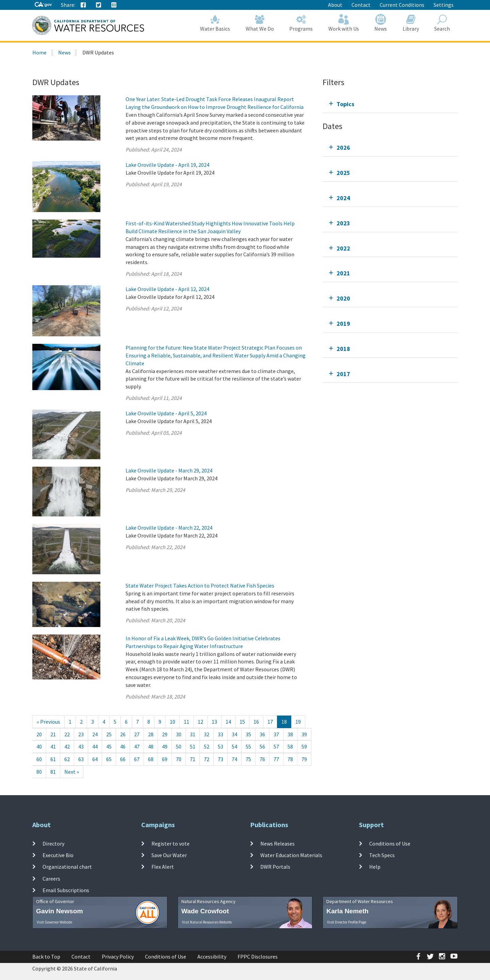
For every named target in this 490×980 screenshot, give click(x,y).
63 (81, 759)
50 (179, 746)
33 (220, 734)
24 (95, 734)
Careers (51, 879)
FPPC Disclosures (258, 957)
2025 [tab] (343, 173)
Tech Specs (382, 855)
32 (207, 734)
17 (270, 722)
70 (179, 759)
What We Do (260, 23)
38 (290, 734)
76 (262, 759)
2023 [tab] (343, 223)
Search (442, 23)
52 (207, 746)
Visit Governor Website (54, 922)
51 (193, 746)
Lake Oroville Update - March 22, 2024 (169, 528)
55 (248, 746)
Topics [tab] (345, 104)
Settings (444, 5)
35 (248, 734)
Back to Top (46, 957)
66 (123, 759)
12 (200, 722)
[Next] (72, 772)
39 (304, 734)
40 (39, 746)
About (335, 5)
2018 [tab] (343, 349)
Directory (53, 844)
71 (193, 759)
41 (53, 746)
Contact (361, 5)
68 (151, 759)
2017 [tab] (343, 374)
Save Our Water (169, 855)
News (381, 23)
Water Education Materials (291, 855)
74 (234, 759)
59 (304, 746)
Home (39, 52)
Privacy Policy (118, 957)
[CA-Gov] (43, 5)
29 (165, 734)
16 (256, 722)
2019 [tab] (343, 324)
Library (411, 23)
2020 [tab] (343, 298)
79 (304, 759)
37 (276, 734)
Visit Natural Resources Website (207, 922)
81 (53, 772)
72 (207, 759)
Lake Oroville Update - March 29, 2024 (169, 470)
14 (228, 722)
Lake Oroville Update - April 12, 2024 (167, 289)
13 (214, 722)
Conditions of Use (390, 844)
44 (95, 746)
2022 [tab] (343, 248)
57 (276, 746)
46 (123, 746)
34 (234, 734)
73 (220, 759)
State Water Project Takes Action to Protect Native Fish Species (200, 585)
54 (234, 746)
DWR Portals (275, 867)
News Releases (277, 844)
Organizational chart (67, 867)
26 (123, 734)
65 (109, 759)
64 (95, 759)
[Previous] (48, 722)
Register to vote (170, 844)
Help (375, 867)
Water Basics (215, 23)
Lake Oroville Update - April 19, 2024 (167, 165)
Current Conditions (402, 5)
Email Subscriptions (66, 890)
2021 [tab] (343, 273)
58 (290, 746)
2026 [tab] (343, 148)
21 (53, 734)
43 (81, 746)
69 (165, 759)
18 (284, 722)
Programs (301, 23)
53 (220, 746)
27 (137, 734)
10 (173, 722)
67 (137, 759)
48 (151, 746)
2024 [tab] (343, 198)
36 (262, 734)
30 (179, 734)
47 (137, 746)
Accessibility (212, 957)
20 (39, 734)
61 (53, 759)
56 (262, 746)
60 (39, 759)
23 (81, 734)
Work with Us (344, 23)
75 (248, 759)
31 (193, 734)
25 (109, 734)
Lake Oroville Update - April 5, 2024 (166, 413)
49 (165, 746)
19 (298, 722)
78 (290, 759)
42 (67, 746)
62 (67, 759)
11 (186, 722)
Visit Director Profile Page (347, 922)
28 (151, 734)
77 (276, 759)
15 (242, 722)
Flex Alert (163, 867)
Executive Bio (58, 855)
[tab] (390, 104)
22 (67, 734)
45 (109, 746)
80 (39, 772)
